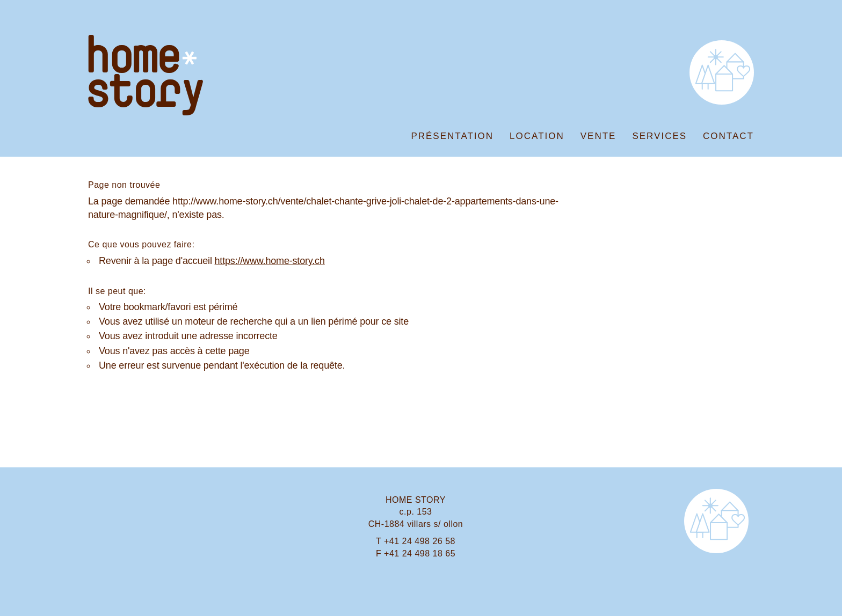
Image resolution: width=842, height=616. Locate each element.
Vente (598, 136)
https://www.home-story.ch (270, 261)
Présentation (452, 136)
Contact (728, 136)
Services (659, 136)
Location (537, 136)
